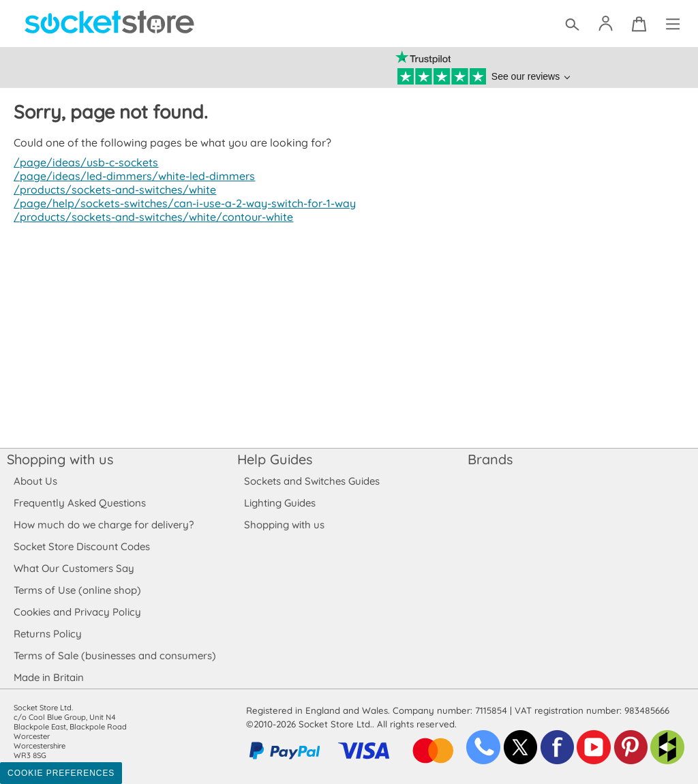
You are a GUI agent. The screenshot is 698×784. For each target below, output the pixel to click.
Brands (490, 459)
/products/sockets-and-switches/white (112, 190)
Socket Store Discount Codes (81, 546)
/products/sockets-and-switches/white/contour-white (150, 217)
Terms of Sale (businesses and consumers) (114, 655)
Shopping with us (60, 459)
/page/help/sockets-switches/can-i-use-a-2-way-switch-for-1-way (181, 203)
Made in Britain (49, 677)
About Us (35, 481)
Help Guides (275, 459)
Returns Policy (47, 634)
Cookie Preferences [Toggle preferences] (61, 773)
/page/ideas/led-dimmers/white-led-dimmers (131, 176)
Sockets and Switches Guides (312, 481)
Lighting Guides (280, 503)
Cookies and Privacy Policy (77, 612)
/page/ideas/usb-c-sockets (84, 162)
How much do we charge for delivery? (103, 525)
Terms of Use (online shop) (77, 590)
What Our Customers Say (74, 568)
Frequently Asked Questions (79, 503)
